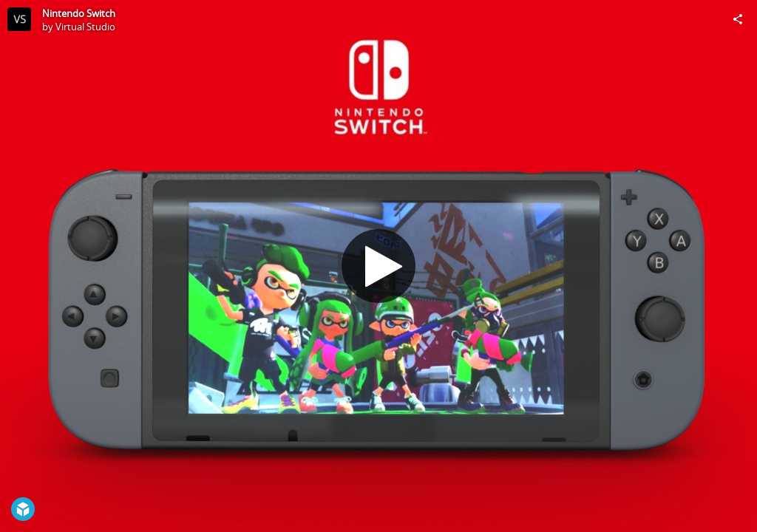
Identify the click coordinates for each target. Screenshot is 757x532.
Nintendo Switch (79, 13)
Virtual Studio (85, 27)
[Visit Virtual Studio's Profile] (19, 19)
